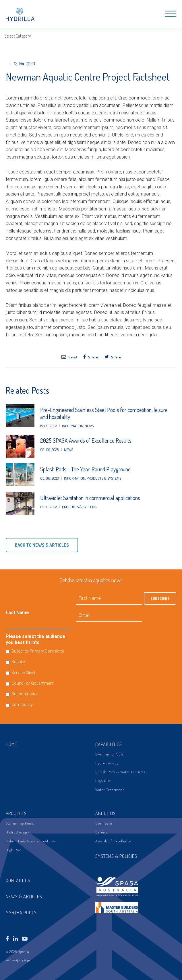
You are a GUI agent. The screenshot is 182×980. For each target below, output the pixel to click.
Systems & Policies (116, 856)
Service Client (23, 673)
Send (69, 357)
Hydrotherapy (107, 763)
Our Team (104, 823)
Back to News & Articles (42, 545)
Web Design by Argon (19, 960)
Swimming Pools (109, 754)
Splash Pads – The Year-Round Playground (85, 469)
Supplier (19, 662)
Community (22, 704)
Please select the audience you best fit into (35, 639)
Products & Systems (104, 478)
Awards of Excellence (113, 841)
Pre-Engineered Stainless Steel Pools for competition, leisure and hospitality (104, 413)
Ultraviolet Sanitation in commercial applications (90, 498)
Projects (16, 813)
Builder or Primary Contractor (38, 651)
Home (11, 744)
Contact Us (18, 881)
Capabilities (109, 744)
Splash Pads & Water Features (120, 772)
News (89, 426)
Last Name (17, 613)
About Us (105, 813)
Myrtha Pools (21, 913)
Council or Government (32, 683)
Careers (102, 832)
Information (73, 426)
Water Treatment (110, 790)
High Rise (103, 781)
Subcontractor (25, 694)
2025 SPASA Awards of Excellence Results (86, 440)
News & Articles (24, 897)
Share (91, 357)
